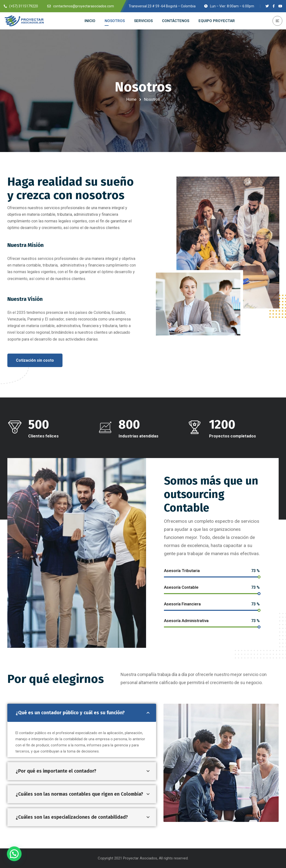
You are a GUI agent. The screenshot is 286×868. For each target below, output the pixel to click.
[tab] (82, 713)
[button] (35, 360)
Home (131, 99)
